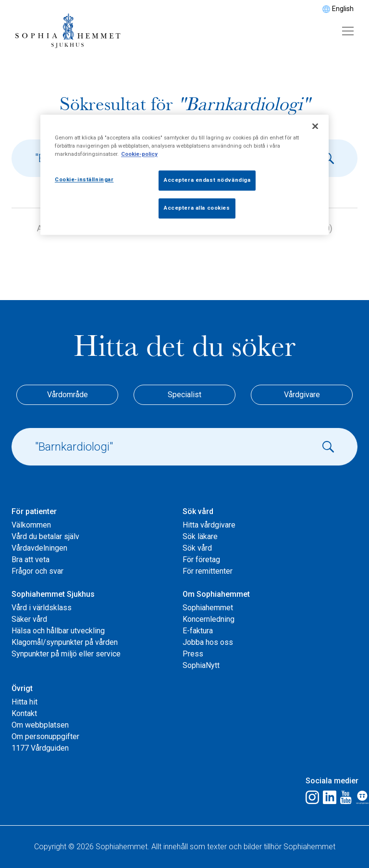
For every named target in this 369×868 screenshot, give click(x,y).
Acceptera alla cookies (197, 208)
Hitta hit (25, 702)
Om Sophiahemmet (216, 594)
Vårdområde (68, 395)
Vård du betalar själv (45, 536)
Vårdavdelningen (39, 548)
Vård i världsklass (42, 608)
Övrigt (22, 688)
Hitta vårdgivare (209, 525)
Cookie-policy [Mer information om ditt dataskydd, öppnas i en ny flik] (139, 154)
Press (193, 654)
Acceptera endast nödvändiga (207, 180)
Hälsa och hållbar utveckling (58, 631)
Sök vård (198, 511)
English (343, 9)
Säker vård (29, 619)
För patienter (34, 511)
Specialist (184, 395)
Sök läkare (200, 536)
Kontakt (24, 713)
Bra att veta (31, 560)
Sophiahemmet (208, 608)
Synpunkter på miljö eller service (66, 654)
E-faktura (198, 631)
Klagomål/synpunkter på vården (65, 642)
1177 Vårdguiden (40, 748)
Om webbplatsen (40, 725)
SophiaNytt (201, 665)
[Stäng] (315, 126)
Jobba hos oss (208, 642)
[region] (184, 175)
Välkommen (31, 525)
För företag (201, 560)
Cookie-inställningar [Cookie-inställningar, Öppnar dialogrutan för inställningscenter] (84, 179)
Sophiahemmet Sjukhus (53, 594)
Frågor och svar (37, 571)
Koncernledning (209, 619)
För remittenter (208, 571)
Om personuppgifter (45, 736)
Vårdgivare (302, 395)
